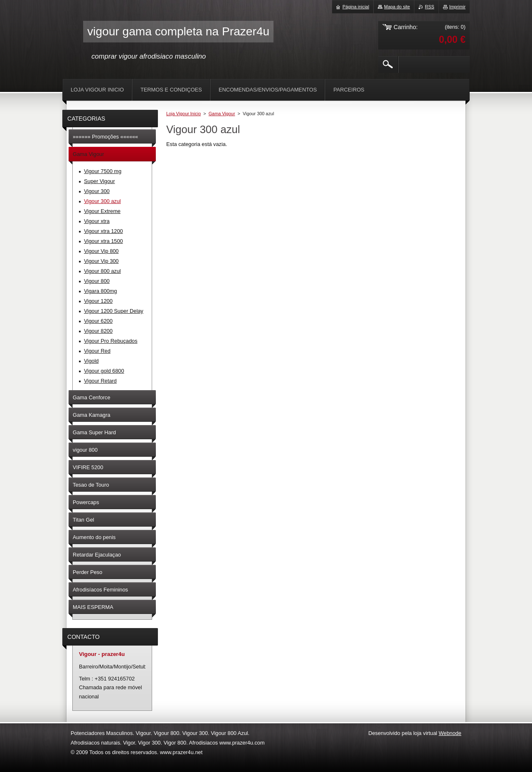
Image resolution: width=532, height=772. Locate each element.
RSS (429, 7)
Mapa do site (397, 7)
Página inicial (356, 7)
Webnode (450, 733)
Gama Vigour (222, 114)
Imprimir (457, 7)
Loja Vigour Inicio (183, 114)
